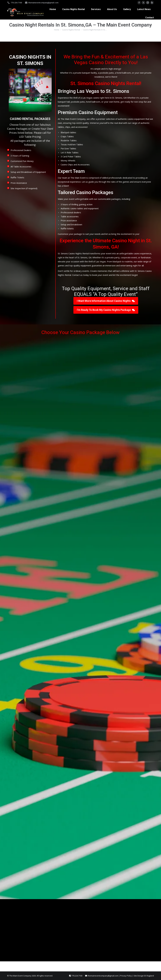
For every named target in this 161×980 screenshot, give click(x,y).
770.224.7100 (15, 3)
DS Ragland (149, 976)
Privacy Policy (126, 976)
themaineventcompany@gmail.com (42, 3)
